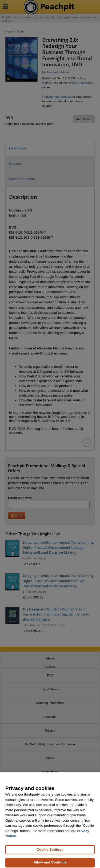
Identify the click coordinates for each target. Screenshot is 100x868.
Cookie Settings (50, 851)
